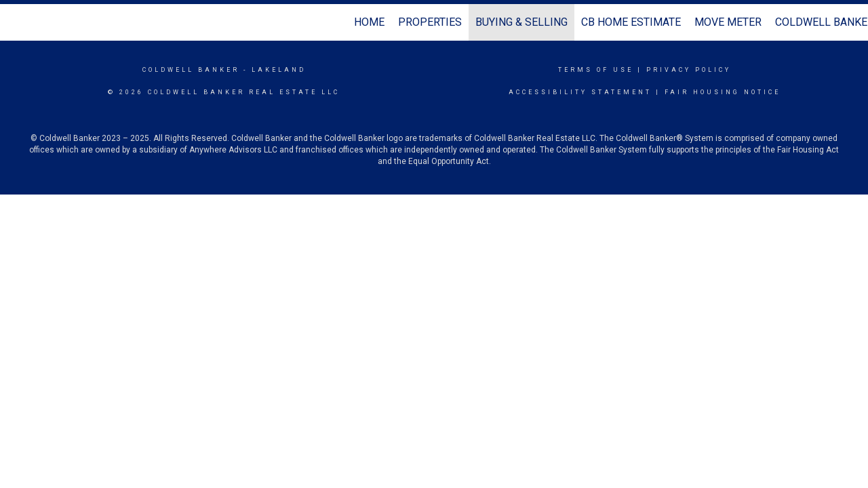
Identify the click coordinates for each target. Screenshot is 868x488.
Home (369, 22)
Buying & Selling (521, 22)
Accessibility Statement (580, 92)
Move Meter (728, 22)
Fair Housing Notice (723, 92)
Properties (430, 22)
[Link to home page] (17, 22)
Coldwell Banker (191, 70)
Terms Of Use (596, 70)
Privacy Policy (689, 70)
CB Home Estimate (631, 22)
